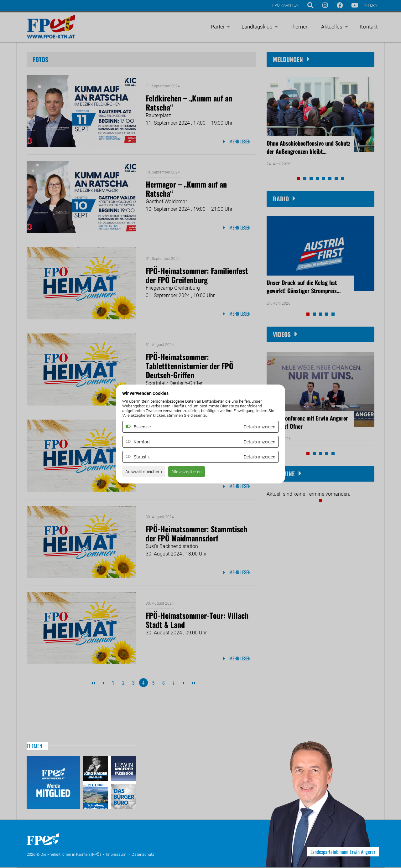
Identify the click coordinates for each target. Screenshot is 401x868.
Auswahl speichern (146, 474)
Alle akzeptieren (194, 474)
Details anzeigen (257, 442)
